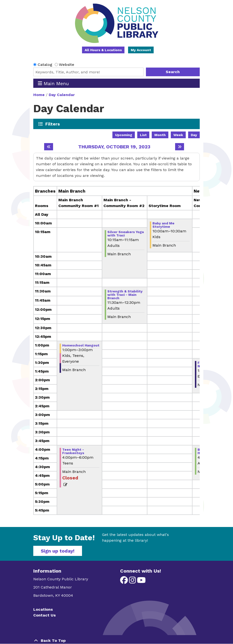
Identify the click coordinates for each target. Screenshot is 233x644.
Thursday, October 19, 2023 (114, 147)
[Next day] (180, 147)
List (143, 135)
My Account (141, 50)
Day (194, 135)
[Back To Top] (116, 641)
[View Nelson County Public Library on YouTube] (141, 582)
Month (160, 135)
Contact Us (45, 615)
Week (178, 135)
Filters (53, 124)
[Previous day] (49, 147)
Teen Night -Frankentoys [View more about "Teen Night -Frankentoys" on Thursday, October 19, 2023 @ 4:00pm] (73, 451)
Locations (43, 609)
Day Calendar (62, 95)
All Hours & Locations (103, 50)
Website (67, 65)
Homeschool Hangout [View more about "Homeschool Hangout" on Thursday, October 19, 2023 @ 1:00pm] (81, 345)
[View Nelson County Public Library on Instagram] (133, 582)
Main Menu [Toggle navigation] (53, 83)
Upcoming (124, 135)
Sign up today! (58, 551)
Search (173, 72)
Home (39, 95)
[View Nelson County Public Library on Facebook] (125, 582)
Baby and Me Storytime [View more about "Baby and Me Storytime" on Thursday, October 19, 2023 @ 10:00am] (163, 225)
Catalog (45, 65)
